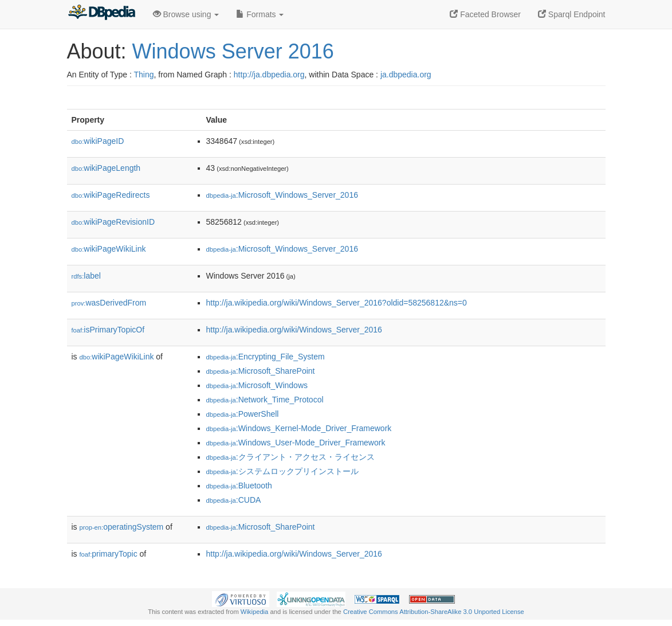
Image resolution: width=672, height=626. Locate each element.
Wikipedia (255, 612)
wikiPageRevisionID (113, 222)
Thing (144, 75)
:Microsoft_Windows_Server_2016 (282, 195)
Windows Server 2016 (233, 51)
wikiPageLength (106, 168)
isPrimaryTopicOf (108, 330)
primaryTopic (109, 554)
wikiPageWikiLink (109, 249)
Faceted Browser (485, 14)
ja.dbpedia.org (406, 75)
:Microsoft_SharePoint (261, 371)
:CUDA (234, 500)
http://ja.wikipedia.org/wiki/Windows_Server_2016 (294, 330)
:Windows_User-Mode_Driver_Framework (296, 443)
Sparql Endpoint (572, 14)
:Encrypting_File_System (266, 357)
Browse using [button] (186, 14)
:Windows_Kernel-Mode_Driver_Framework (299, 428)
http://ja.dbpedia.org (269, 75)
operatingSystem (122, 527)
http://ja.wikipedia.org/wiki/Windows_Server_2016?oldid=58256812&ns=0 (337, 303)
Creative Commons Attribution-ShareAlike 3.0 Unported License (434, 612)
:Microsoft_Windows (257, 385)
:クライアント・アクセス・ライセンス (290, 457)
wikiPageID (98, 141)
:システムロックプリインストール (282, 471)
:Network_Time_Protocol (265, 400)
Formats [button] (260, 14)
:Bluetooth (239, 486)
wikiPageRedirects (111, 195)
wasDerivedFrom (109, 303)
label (86, 276)
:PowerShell (243, 414)
